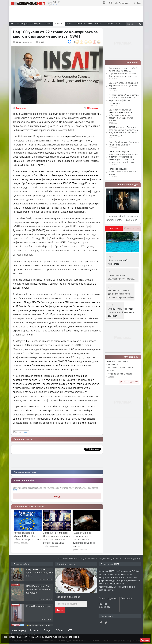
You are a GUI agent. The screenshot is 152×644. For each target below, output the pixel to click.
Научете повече (72, 637)
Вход (57, 496)
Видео (48, 630)
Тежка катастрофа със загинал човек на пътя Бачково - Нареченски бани (121, 294)
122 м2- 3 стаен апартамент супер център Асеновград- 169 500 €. (39, 576)
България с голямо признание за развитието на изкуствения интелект (123, 86)
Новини (59, 24)
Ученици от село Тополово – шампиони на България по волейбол (122, 312)
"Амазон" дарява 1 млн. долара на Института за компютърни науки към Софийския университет (124, 99)
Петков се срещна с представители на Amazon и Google (122, 171)
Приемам (145, 640)
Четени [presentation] (114, 228)
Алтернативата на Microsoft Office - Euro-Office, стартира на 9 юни (57, 536)
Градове (109, 24)
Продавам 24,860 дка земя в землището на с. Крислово (39, 594)
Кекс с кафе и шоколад (68, 597)
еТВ (70, 630)
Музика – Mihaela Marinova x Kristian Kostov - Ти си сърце (122, 218)
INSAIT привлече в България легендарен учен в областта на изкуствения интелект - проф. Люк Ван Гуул (124, 131)
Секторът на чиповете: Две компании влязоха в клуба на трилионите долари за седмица (86, 538)
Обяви (60, 630)
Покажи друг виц (129, 382)
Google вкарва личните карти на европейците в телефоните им (27, 536)
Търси (60, 610)
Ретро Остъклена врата (39, 611)
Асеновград (18, 630)
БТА (26, 432)
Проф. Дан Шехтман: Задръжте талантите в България (124, 143)
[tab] (114, 229)
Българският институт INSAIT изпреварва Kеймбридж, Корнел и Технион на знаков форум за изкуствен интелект (123, 72)
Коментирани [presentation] (132, 228)
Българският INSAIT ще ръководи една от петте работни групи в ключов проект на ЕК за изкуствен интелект (121, 115)
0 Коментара (93, 108)
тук (15, 490)
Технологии (21, 108)
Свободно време (84, 24)
